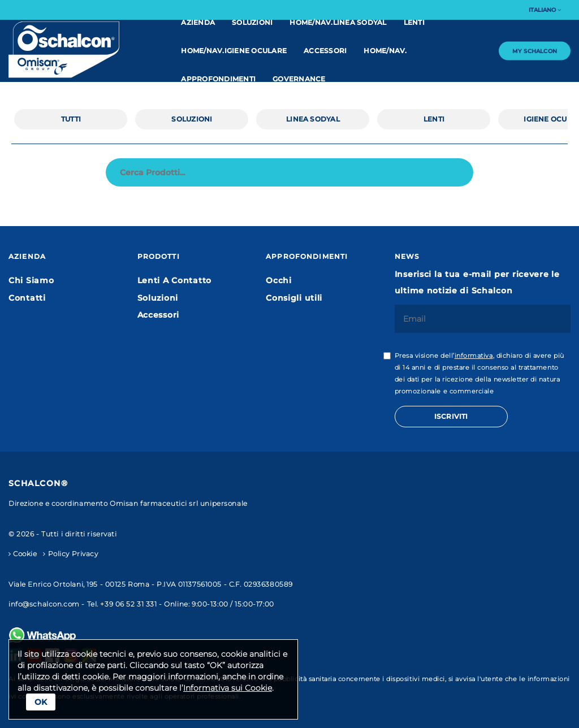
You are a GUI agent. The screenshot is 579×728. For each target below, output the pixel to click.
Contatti (27, 298)
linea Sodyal (313, 119)
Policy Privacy (70, 554)
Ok (41, 702)
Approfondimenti (218, 79)
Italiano (545, 10)
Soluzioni (252, 22)
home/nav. (385, 51)
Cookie (23, 554)
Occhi (279, 280)
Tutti (71, 119)
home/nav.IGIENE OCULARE (234, 51)
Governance (299, 79)
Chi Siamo (31, 280)
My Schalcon (535, 51)
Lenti (414, 22)
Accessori (325, 51)
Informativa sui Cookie (228, 688)
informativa (474, 356)
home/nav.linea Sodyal (338, 22)
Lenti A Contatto (175, 280)
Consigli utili (294, 298)
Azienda (198, 22)
